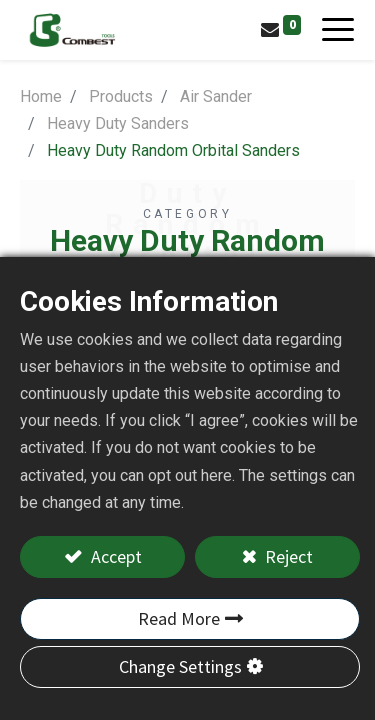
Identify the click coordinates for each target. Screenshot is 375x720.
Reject (287, 556)
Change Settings (180, 666)
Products (121, 96)
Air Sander (216, 96)
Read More (179, 618)
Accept (114, 556)
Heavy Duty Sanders (118, 123)
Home (41, 96)
